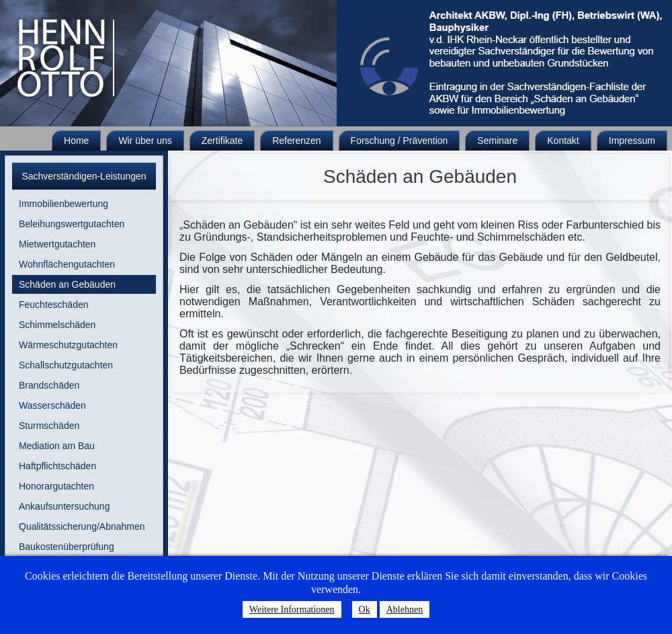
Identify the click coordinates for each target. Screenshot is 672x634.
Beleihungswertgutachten (72, 224)
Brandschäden (49, 385)
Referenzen (296, 141)
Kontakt (563, 141)
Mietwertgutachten (57, 244)
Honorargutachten (56, 486)
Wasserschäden (52, 405)
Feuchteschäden (54, 305)
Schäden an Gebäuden (67, 284)
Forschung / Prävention (400, 141)
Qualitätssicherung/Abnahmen (82, 526)
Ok (365, 609)
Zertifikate (222, 141)
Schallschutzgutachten (66, 365)
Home (76, 141)
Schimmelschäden (57, 325)
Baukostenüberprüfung (67, 547)
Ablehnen (405, 609)
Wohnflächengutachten (67, 264)
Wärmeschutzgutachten (68, 345)
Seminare (497, 141)
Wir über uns (145, 141)
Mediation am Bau (57, 446)
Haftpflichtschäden (57, 466)
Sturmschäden (49, 426)
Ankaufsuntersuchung (64, 506)
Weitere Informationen (292, 609)
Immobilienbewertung (64, 204)
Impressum (632, 141)
